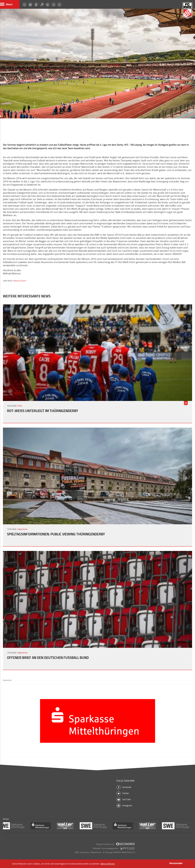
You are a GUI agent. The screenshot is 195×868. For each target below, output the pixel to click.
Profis (20, 406)
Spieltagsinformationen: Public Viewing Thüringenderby (56, 534)
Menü (6, 4)
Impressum (85, 852)
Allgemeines (22, 529)
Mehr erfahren (108, 864)
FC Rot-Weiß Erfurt (187, 11)
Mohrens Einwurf (20, 281)
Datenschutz (96, 852)
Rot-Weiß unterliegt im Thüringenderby (43, 411)
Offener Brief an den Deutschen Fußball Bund (48, 658)
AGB (77, 852)
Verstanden (176, 863)
